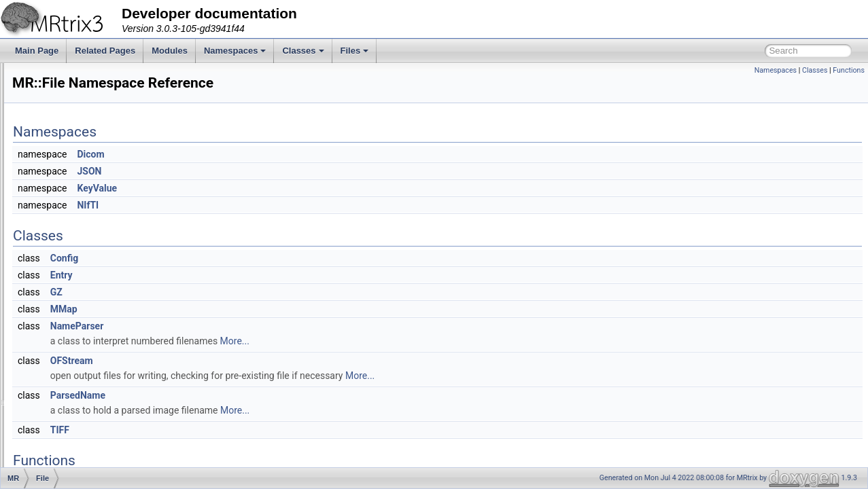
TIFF (230, 430)
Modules (170, 51)
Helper (68, 346)
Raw (64, 451)
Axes (65, 197)
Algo (64, 167)
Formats (71, 316)
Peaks (67, 421)
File (62, 272)
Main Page (37, 51)
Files (355, 51)
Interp (66, 376)
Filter (65, 287)
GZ (226, 292)
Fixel (64, 302)
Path (64, 406)
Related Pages (105, 51)
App (63, 182)
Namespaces (235, 51)
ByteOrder (74, 212)
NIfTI (258, 205)
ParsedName (248, 395)
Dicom (260, 154)
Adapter (70, 152)
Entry (231, 275)
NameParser (247, 326)
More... (405, 341)
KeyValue (267, 188)
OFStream (242, 361)
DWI (64, 257)
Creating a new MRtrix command (83, 77)
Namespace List (63, 122)
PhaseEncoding (84, 436)
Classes (303, 51)
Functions (849, 70)
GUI (63, 331)
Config (234, 258)
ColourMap (76, 227)
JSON (259, 171)
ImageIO (71, 361)
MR (51, 137)
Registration (77, 466)
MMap (234, 309)
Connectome (79, 242)
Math (65, 391)
